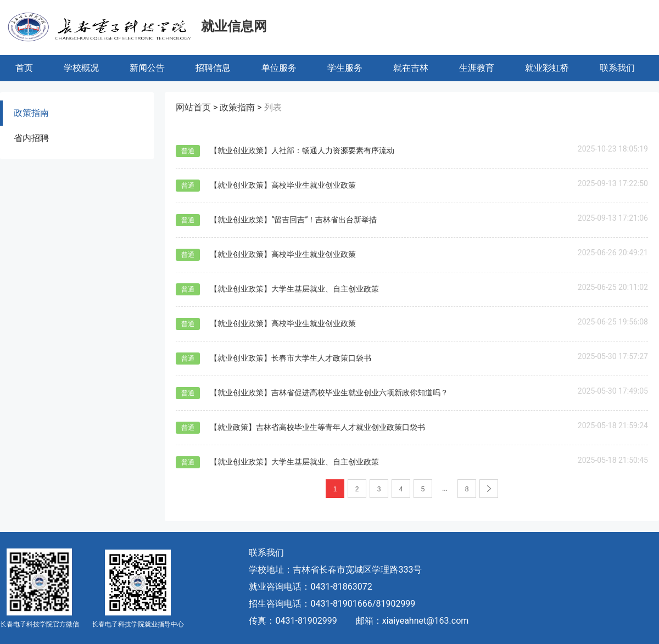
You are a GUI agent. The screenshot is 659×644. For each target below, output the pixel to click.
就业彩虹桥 (547, 68)
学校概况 (81, 68)
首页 (24, 68)
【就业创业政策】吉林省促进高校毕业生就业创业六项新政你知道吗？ (329, 393)
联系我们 (617, 68)
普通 (188, 151)
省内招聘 (31, 138)
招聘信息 (213, 68)
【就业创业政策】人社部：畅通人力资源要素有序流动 (302, 150)
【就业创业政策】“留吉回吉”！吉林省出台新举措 (293, 220)
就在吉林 (411, 68)
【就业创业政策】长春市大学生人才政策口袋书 (291, 358)
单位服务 (279, 68)
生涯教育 (477, 68)
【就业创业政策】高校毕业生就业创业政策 (283, 185)
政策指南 (31, 113)
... (445, 489)
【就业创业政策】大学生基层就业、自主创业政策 (294, 289)
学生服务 (345, 68)
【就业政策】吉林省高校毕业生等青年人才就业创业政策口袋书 (317, 427)
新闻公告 (147, 68)
